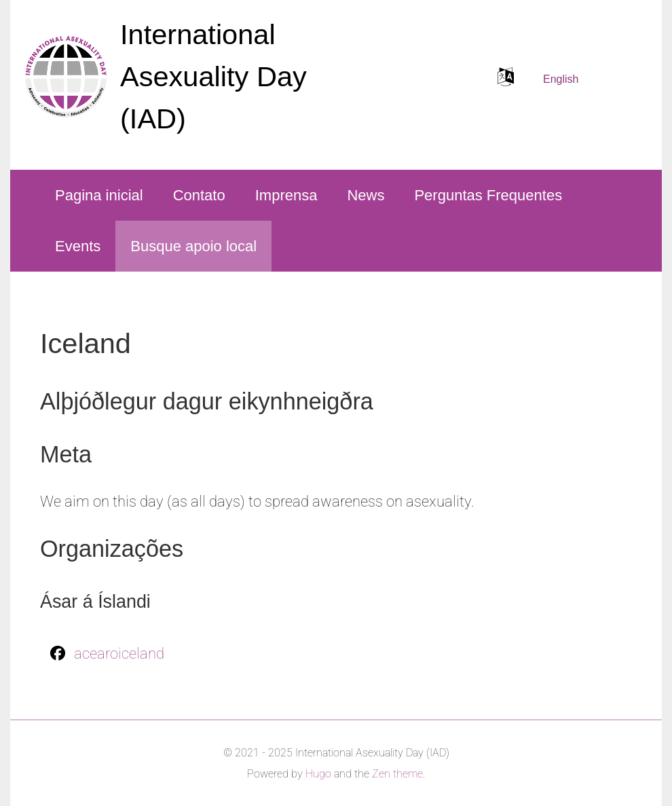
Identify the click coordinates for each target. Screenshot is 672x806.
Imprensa (286, 195)
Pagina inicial (99, 195)
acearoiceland (119, 654)
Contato (199, 195)
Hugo (318, 774)
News (366, 195)
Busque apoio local (193, 246)
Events (78, 246)
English (561, 79)
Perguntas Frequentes (488, 195)
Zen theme (397, 774)
